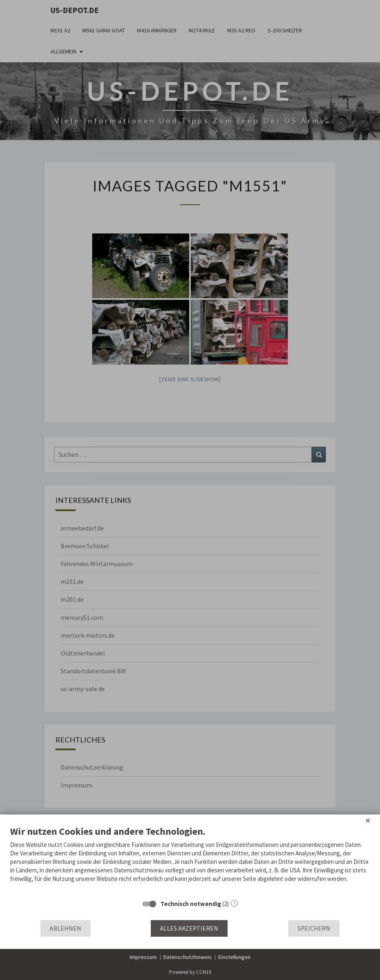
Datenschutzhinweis (188, 957)
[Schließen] (368, 821)
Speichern (314, 928)
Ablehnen (65, 928)
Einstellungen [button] (234, 957)
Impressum (143, 957)
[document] (190, 860)
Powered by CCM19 (190, 972)
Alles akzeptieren (189, 928)
